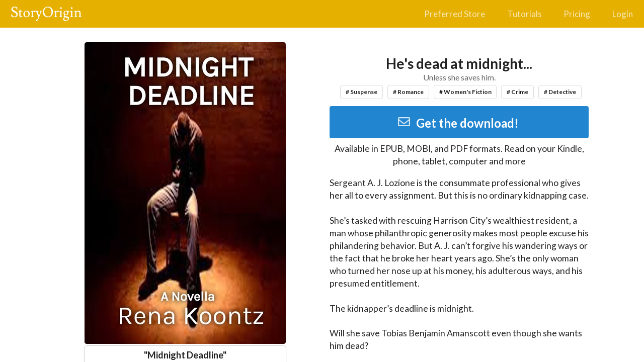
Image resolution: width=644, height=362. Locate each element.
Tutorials (525, 14)
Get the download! (458, 123)
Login (623, 14)
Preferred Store (455, 14)
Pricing (577, 14)
